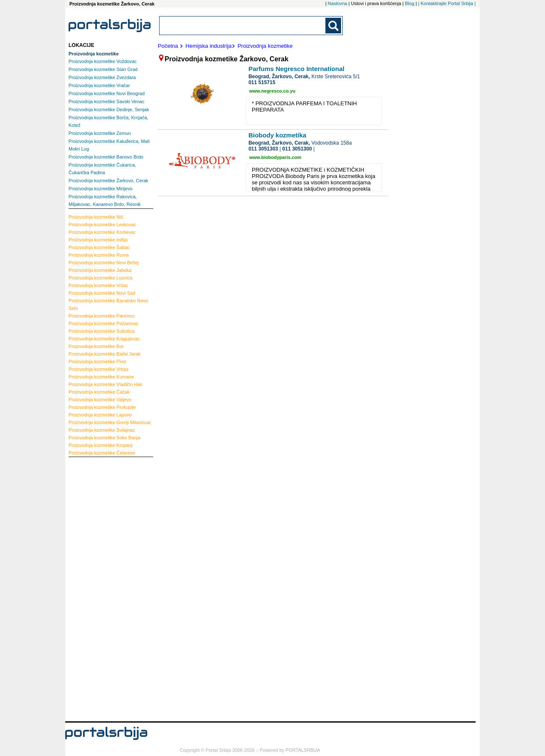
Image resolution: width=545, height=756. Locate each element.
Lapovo (100, 415)
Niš (96, 217)
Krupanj (100, 445)
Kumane (101, 377)
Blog (410, 3)
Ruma (99, 255)
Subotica (102, 331)
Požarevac (103, 323)
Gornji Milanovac (110, 422)
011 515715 (262, 82)
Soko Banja (104, 438)
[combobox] (243, 26)
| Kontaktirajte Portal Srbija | (447, 3)
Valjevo (100, 400)
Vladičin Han (106, 384)
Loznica (100, 278)
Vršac (98, 285)
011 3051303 (263, 149)
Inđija (98, 240)
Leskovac (102, 225)
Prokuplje (102, 407)
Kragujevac (104, 339)
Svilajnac (102, 430)
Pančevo (102, 316)
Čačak (99, 392)
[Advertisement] (102, 588)
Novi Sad (102, 293)
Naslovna (338, 3)
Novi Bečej (104, 263)
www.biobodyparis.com (275, 157)
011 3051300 (297, 149)
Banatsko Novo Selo (108, 304)
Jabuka (100, 270)
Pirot (97, 362)
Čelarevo (102, 453)
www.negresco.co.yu (272, 91)
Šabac (99, 247)
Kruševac (102, 232)
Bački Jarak (105, 354)
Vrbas (98, 369)
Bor (96, 346)
